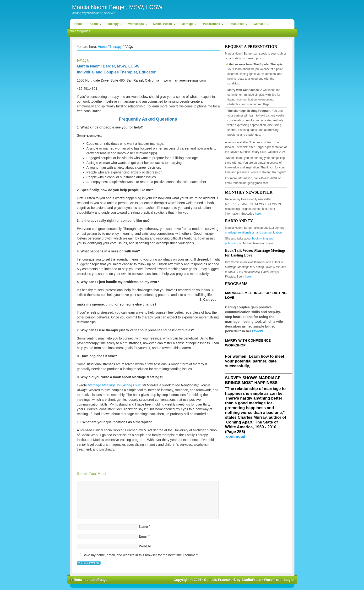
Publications (212, 25)
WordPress (273, 580)
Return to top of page (91, 580)
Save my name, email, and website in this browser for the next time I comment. (141, 555)
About (94, 25)
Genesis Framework (220, 580)
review (257, 331)
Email (143, 536)
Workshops (136, 25)
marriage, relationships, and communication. (254, 233)
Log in (289, 580)
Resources (238, 25)
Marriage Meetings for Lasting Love (114, 385)
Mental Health (163, 25)
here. (258, 214)
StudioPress (251, 580)
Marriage (188, 25)
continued (236, 437)
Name (144, 527)
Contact (260, 25)
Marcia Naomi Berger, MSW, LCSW (117, 7)
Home (79, 24)
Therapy (114, 25)
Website (145, 546)
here (248, 277)
